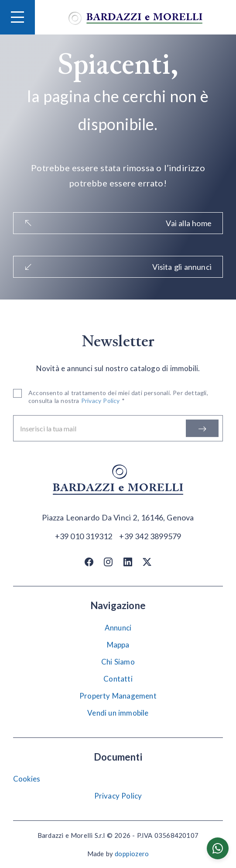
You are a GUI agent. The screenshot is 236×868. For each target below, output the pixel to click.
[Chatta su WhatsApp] (218, 848)
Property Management (118, 696)
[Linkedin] (128, 562)
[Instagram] (108, 562)
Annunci (118, 628)
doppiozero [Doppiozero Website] (132, 854)
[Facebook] (89, 562)
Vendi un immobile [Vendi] (118, 713)
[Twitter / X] (147, 562)
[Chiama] (84, 536)
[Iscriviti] (202, 429)
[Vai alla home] (135, 17)
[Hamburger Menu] (17, 17)
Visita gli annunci (118, 267)
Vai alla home (118, 223)
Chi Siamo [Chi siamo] (118, 662)
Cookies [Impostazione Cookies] (27, 779)
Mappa (118, 645)
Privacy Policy (118, 796)
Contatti (118, 679)
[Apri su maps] (118, 518)
